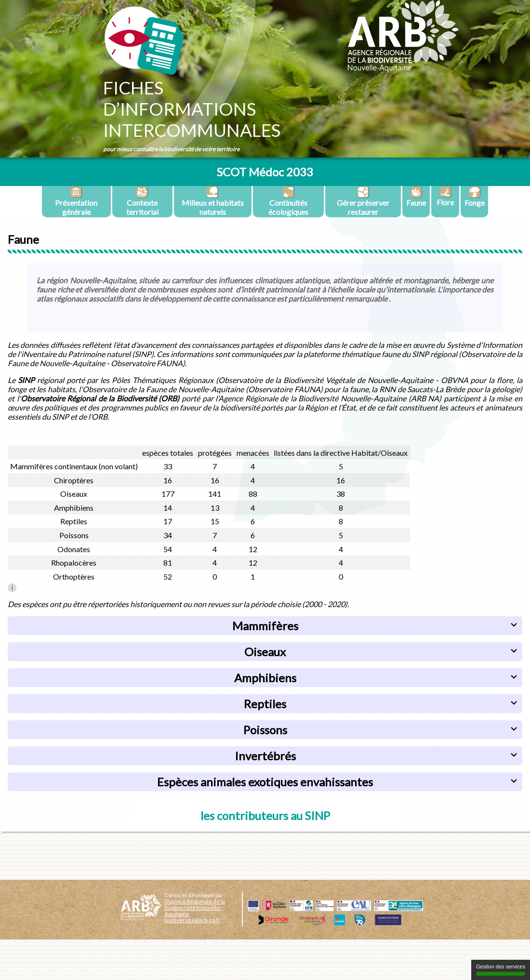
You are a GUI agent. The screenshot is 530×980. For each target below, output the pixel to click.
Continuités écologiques (288, 201)
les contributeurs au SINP (265, 815)
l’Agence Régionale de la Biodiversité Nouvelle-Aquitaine (195, 907)
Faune (416, 197)
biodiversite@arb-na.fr (192, 920)
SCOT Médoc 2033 (265, 172)
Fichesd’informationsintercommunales (192, 109)
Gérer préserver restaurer (363, 201)
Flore (445, 196)
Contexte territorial (142, 201)
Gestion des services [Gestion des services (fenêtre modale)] (501, 970)
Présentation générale (76, 201)
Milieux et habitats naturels (213, 201)
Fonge (475, 197)
